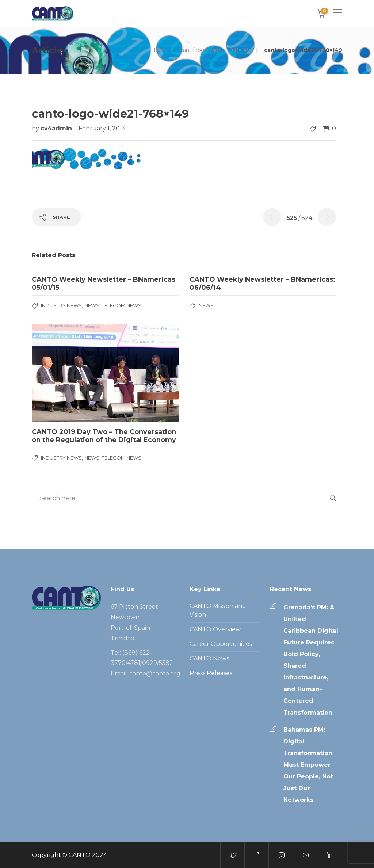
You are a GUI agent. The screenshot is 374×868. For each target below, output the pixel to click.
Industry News (61, 305)
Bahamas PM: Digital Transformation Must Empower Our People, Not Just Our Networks (308, 765)
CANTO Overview (215, 629)
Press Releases (211, 673)
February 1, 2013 (102, 128)
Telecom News (122, 305)
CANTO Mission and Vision (218, 610)
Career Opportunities (221, 644)
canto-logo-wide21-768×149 (215, 50)
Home (159, 50)
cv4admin (57, 128)
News (92, 305)
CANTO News (209, 658)
